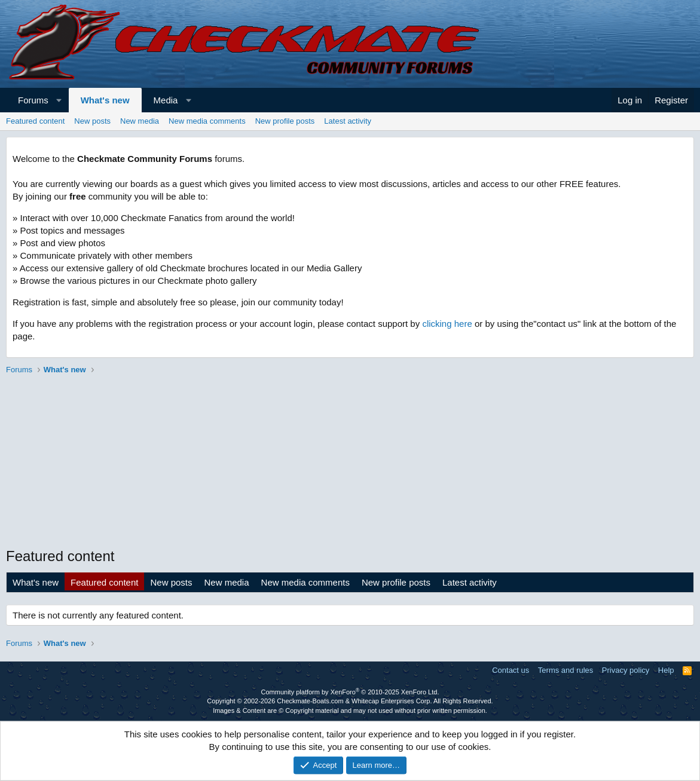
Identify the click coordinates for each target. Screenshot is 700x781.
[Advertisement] (350, 463)
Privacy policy (626, 670)
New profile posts (285, 121)
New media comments (207, 121)
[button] (59, 100)
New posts (92, 121)
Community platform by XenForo (350, 692)
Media (166, 100)
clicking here (447, 324)
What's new (105, 100)
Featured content (35, 121)
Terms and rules (565, 670)
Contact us (511, 670)
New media (140, 121)
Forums (33, 100)
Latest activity (348, 121)
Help (666, 670)
